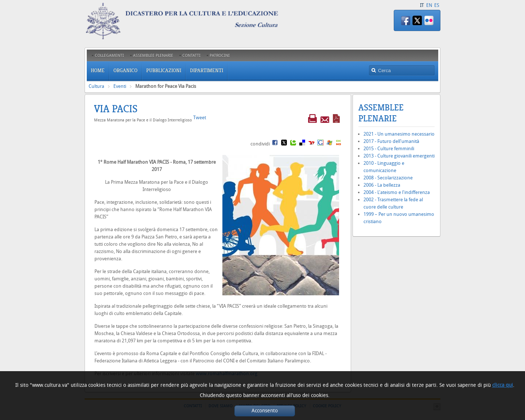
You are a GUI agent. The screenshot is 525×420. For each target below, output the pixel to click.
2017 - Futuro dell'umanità (391, 141)
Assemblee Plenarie (381, 113)
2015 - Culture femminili (389, 149)
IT (422, 5)
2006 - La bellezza (382, 185)
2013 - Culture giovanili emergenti (399, 156)
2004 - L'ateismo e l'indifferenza (397, 192)
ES (437, 5)
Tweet (200, 118)
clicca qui (503, 385)
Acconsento (265, 411)
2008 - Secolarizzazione (388, 178)
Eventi (120, 86)
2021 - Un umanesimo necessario (399, 134)
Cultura (96, 86)
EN (429, 5)
